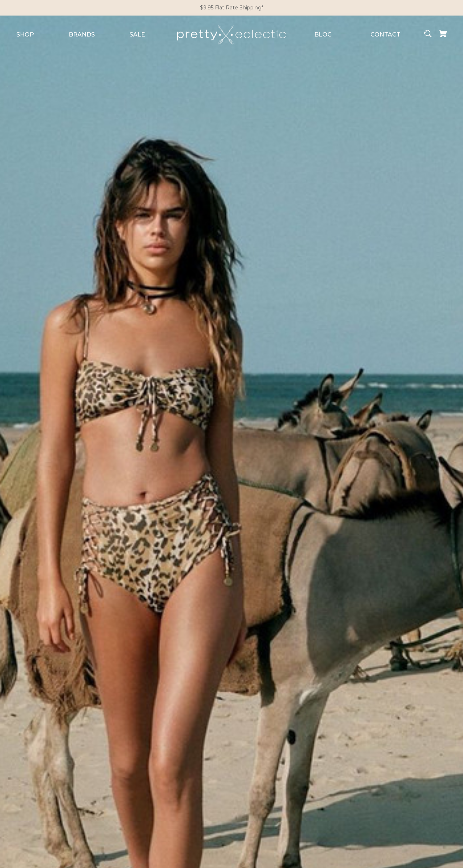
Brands (82, 35)
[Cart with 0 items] (443, 35)
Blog (323, 35)
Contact (385, 35)
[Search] (428, 35)
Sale (137, 35)
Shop (25, 35)
